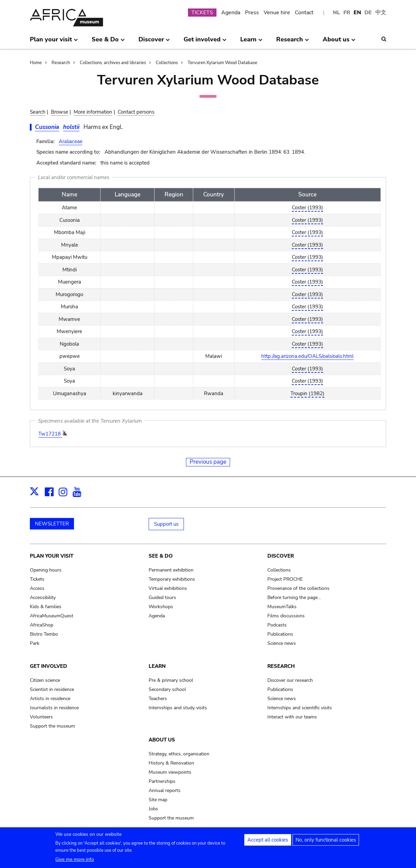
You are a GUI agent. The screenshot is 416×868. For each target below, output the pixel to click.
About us (162, 740)
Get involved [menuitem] (205, 42)
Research (61, 63)
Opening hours (46, 570)
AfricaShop (42, 625)
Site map (158, 800)
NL (336, 13)
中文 (381, 13)
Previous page (208, 462)
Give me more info (75, 862)
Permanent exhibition (171, 570)
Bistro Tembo (44, 634)
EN (357, 13)
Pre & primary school (171, 680)
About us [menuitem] (339, 42)
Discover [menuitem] (154, 42)
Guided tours (162, 597)
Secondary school (167, 689)
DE (368, 13)
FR (347, 13)
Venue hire (277, 13)
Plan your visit (52, 556)
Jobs (153, 809)
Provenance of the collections (298, 588)
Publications (280, 634)
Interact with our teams (292, 717)
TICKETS (202, 13)
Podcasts (277, 625)
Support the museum (52, 726)
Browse (60, 112)
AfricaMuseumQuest (52, 616)
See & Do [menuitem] (108, 42)
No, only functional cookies (326, 842)
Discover (281, 556)
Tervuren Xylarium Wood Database (222, 63)
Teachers (158, 699)
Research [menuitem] (293, 42)
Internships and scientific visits (300, 708)
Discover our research (290, 680)
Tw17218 (50, 434)
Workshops (161, 607)
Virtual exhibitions (168, 588)
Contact (304, 13)
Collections (167, 63)
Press (252, 13)
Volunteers (41, 717)
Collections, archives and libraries (113, 63)
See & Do (161, 556)
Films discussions (286, 616)
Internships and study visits (178, 708)
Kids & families (46, 607)
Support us (166, 524)
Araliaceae (71, 141)
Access (37, 588)
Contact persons (136, 112)
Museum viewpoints (170, 772)
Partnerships (162, 781)
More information (93, 112)
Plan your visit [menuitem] (54, 42)
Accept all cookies (268, 842)
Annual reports (165, 790)
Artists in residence (50, 699)
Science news (282, 643)
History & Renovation (171, 763)
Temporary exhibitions (172, 579)
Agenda (231, 13)
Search (38, 112)
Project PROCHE (285, 579)
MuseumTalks (282, 607)
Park (35, 643)
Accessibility (43, 597)
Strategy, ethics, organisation (179, 754)
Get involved (49, 666)
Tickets (37, 579)
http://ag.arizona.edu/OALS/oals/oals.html (307, 356)
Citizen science (45, 680)
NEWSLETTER (52, 524)
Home (36, 63)
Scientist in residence (52, 689)
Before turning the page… (294, 597)
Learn (157, 666)
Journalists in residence (54, 708)
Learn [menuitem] (251, 42)
